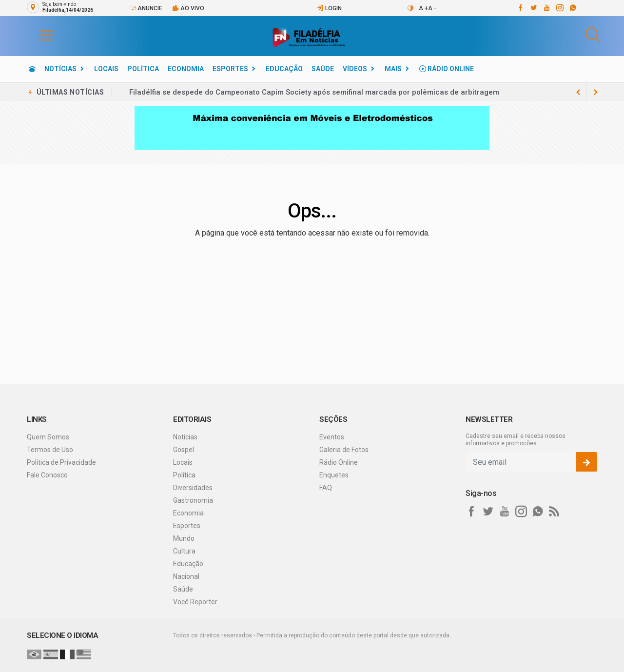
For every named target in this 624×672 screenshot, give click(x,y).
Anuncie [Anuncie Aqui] (146, 8)
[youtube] (546, 8)
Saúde (323, 69)
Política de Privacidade (61, 462)
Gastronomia (193, 500)
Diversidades (193, 488)
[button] (37, 35)
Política (143, 69)
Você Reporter (195, 602)
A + (423, 8)
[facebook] (520, 8)
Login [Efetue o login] (329, 8)
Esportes (230, 69)
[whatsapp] (573, 8)
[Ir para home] (32, 69)
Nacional (186, 576)
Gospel (184, 450)
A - (432, 8)
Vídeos (355, 69)
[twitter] (533, 8)
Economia (186, 69)
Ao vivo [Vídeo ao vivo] (188, 8)
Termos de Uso (50, 450)
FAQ (326, 488)
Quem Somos (48, 437)
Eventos (332, 437)
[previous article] (596, 92)
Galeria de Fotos (344, 450)
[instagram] (559, 8)
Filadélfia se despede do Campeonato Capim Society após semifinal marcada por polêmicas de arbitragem (314, 92)
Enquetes (334, 475)
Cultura (184, 551)
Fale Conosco (47, 475)
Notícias (60, 69)
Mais (393, 69)
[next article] (578, 92)
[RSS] (554, 512)
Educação (284, 69)
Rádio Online (447, 69)
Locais (106, 69)
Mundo (184, 538)
